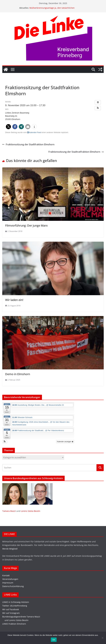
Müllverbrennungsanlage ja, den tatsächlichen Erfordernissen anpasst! (52, 9)
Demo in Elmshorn (18, 374)
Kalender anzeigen (65, 442)
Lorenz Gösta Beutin (31, 511)
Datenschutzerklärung (13, 586)
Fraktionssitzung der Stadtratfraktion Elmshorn (76, 152)
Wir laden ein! (14, 300)
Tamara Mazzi (9, 511)
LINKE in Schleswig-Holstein (16, 602)
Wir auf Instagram (11, 613)
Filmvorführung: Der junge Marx (26, 225)
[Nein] (102, 638)
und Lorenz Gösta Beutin (15, 620)
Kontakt (6, 575)
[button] (98, 108)
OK (54, 640)
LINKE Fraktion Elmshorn (14, 624)
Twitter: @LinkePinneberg (15, 606)
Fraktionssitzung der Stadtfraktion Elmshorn (28, 144)
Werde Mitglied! (10, 549)
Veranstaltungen (10, 579)
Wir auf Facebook (11, 609)
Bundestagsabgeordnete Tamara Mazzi (21, 617)
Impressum (8, 583)
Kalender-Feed (34, 132)
